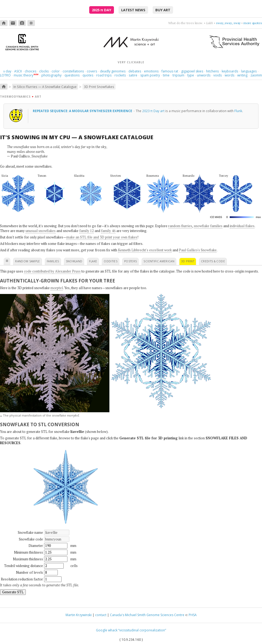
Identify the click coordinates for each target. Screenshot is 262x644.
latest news (133, 10)
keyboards (230, 71)
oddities (111, 261)
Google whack (107, 630)
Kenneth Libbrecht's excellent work (145, 250)
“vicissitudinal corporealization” (142, 630)
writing (242, 75)
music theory (24, 75)
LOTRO (5, 75)
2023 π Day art (153, 111)
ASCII (18, 71)
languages (249, 71)
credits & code (213, 261)
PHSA (193, 615)
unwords (204, 75)
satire (133, 75)
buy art (163, 10)
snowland (74, 261)
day (7, 71)
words (229, 75)
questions (72, 75)
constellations (73, 71)
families (53, 261)
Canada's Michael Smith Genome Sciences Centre (147, 615)
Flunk (238, 111)
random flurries (180, 226)
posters (130, 261)
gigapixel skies (192, 71)
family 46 (108, 231)
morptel (57, 288)
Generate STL (13, 592)
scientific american (159, 261)
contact (101, 615)
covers (92, 71)
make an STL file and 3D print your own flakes (102, 237)
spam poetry (150, 75)
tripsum (178, 75)
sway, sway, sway (228, 23)
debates (135, 71)
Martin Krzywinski (79, 615)
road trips (104, 75)
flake (93, 261)
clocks (44, 71)
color (56, 71)
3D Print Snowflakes (99, 87)
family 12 (87, 231)
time (166, 75)
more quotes (253, 23)
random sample (28, 261)
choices (30, 71)
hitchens (212, 71)
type (191, 75)
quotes (88, 75)
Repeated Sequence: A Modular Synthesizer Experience (83, 111)
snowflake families (208, 226)
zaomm (256, 75)
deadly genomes (113, 71)
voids (218, 75)
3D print (188, 261)
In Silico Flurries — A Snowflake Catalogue (45, 87)
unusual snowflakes (41, 231)
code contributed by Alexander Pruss (52, 271)
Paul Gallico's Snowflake (198, 250)
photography (51, 75)
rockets (120, 75)
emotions (151, 71)
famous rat (170, 71)
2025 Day (102, 10)
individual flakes (242, 226)
